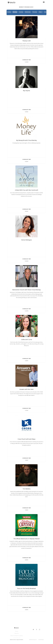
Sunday (9, 12)
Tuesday (21, 12)
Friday (40, 12)
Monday (15, 12)
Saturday (46, 12)
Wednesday (28, 12)
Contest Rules (41, 640)
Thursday (35, 12)
